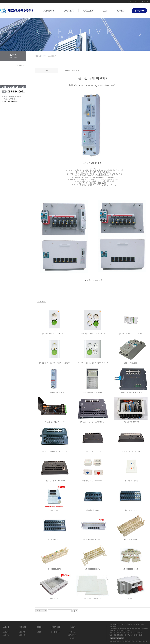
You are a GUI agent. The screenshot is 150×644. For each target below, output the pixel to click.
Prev (10, 35)
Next (140, 35)
